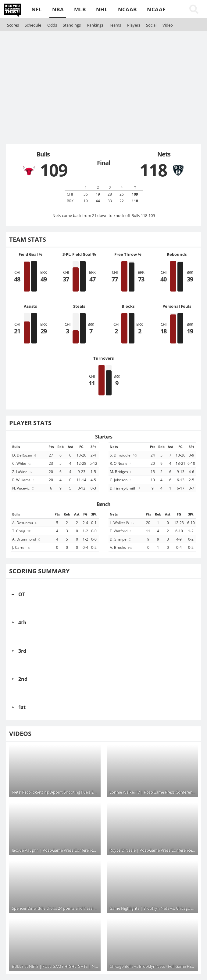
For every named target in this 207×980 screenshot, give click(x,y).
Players (134, 25)
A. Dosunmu (25, 523)
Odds (52, 25)
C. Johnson (121, 480)
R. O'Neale (121, 463)
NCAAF (156, 9)
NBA (58, 9)
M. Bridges (121, 472)
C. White (22, 463)
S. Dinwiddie (124, 455)
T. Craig (22, 531)
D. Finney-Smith (125, 488)
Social (151, 25)
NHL (102, 9)
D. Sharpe (121, 539)
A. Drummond (27, 539)
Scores (13, 25)
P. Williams (24, 480)
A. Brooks (121, 547)
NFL (37, 9)
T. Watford (121, 531)
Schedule (33, 25)
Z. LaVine (22, 472)
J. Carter (22, 547)
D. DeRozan (25, 455)
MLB (80, 9)
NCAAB (127, 9)
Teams (115, 25)
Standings (72, 25)
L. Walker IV (122, 523)
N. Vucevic (23, 488)
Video (168, 25)
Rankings (95, 25)
